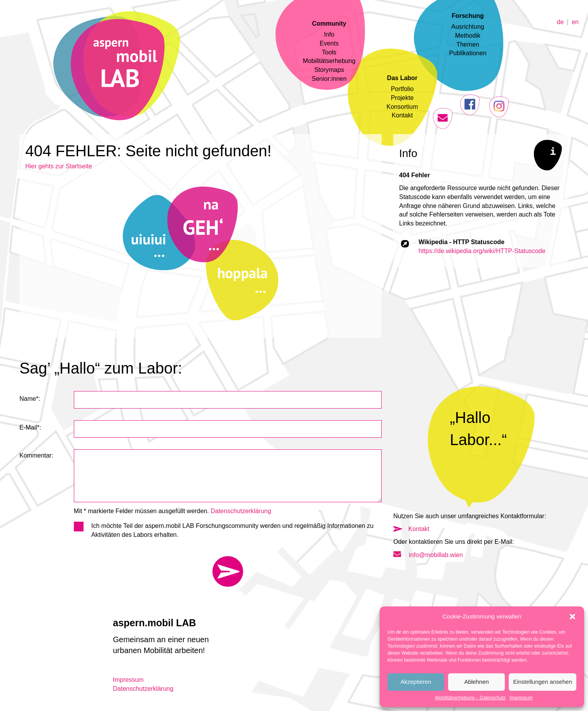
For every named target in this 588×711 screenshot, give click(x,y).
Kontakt (402, 115)
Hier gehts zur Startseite (59, 166)
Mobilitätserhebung (329, 61)
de (560, 22)
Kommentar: (36, 455)
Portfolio (402, 89)
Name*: (30, 399)
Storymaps (329, 70)
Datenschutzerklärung (241, 511)
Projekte (402, 98)
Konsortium (402, 107)
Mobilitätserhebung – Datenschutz (470, 698)
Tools (329, 52)
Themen (468, 45)
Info (329, 34)
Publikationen (468, 53)
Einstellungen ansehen (543, 682)
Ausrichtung (468, 27)
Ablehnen (476, 682)
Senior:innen (329, 79)
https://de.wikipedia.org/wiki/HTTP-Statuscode (482, 251)
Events (329, 43)
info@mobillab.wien (428, 555)
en (575, 22)
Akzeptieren (416, 682)
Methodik (468, 36)
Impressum (521, 698)
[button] (572, 617)
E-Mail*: (30, 427)
